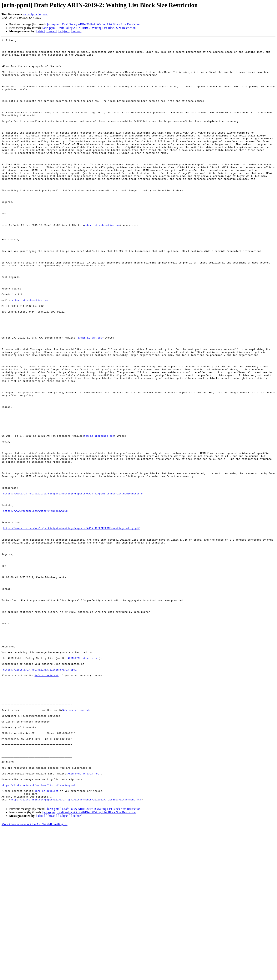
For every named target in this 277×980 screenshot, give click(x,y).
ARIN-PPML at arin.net (83, 782)
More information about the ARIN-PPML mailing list (35, 977)
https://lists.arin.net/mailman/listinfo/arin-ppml (40, 796)
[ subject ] (64, 31)
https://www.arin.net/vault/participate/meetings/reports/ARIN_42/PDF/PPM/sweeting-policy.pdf (71, 626)
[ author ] (77, 31)
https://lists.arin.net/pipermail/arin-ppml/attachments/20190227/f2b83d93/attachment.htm (76, 952)
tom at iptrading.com (36, 14)
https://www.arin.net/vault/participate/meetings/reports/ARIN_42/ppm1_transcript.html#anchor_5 (73, 585)
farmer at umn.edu (89, 398)
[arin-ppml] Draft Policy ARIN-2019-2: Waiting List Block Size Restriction (94, 24)
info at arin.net (47, 803)
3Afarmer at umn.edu (76, 845)
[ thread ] (51, 31)
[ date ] (41, 31)
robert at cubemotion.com (102, 263)
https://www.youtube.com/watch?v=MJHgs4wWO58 (35, 605)
